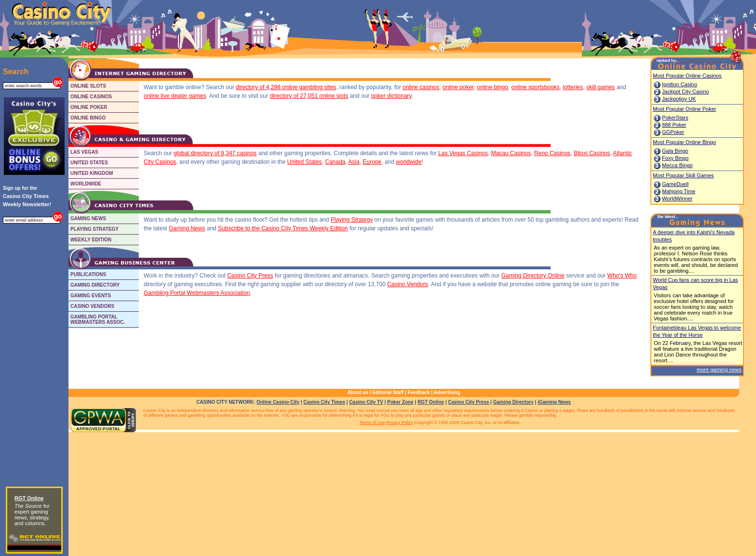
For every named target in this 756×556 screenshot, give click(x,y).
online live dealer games (175, 96)
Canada (335, 162)
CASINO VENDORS (92, 306)
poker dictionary (391, 96)
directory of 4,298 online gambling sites (286, 87)
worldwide (409, 162)
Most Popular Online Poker (684, 109)
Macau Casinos (511, 153)
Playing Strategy (352, 220)
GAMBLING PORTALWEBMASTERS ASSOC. (98, 319)
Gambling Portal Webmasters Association (197, 293)
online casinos (421, 87)
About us (358, 392)
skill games (601, 87)
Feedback (418, 392)
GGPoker (673, 132)
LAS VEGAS (84, 152)
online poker (458, 87)
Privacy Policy (400, 423)
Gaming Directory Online (533, 276)
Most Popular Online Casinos (687, 76)
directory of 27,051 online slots (309, 96)
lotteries (573, 87)
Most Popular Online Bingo (684, 142)
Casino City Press (250, 276)
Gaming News (187, 228)
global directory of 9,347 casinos (215, 153)
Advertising (447, 392)
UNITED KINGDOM (92, 173)
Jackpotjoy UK (679, 99)
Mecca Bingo (677, 165)
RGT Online (431, 402)
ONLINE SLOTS (88, 86)
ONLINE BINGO (88, 118)
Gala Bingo (675, 151)
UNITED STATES (89, 163)
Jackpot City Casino (685, 92)
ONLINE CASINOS (91, 97)
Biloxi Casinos (592, 153)
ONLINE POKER (89, 107)
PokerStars (675, 118)
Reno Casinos (552, 153)
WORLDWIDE (86, 184)
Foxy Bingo (675, 158)
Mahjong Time (679, 191)
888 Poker (674, 125)
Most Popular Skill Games (683, 175)
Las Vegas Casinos (463, 153)
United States (305, 162)
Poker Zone (400, 402)
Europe (372, 162)
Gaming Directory (513, 402)
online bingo (493, 87)
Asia (354, 162)
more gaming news (719, 370)
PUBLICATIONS (88, 274)
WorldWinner (677, 199)
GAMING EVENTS (91, 296)
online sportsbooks (536, 87)
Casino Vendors (408, 284)
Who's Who (622, 276)
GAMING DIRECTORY (95, 285)
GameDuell (675, 184)
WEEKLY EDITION (91, 240)
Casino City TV (366, 402)
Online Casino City (278, 402)
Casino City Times (324, 402)
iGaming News (554, 402)
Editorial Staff (388, 392)
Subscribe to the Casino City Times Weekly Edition (283, 228)
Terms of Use (372, 423)
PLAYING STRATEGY (94, 229)
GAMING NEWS (88, 218)
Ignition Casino (680, 84)
